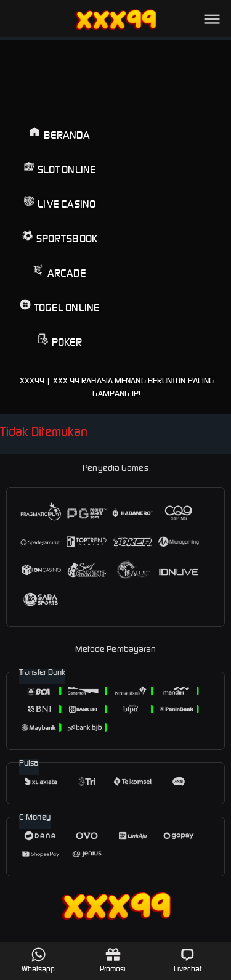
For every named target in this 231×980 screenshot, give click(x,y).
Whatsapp (38, 960)
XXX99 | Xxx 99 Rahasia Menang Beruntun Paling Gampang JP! (117, 387)
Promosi (113, 960)
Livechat (188, 960)
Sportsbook (60, 238)
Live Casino (59, 203)
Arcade (59, 272)
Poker (60, 341)
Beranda (59, 134)
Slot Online (60, 169)
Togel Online (60, 307)
